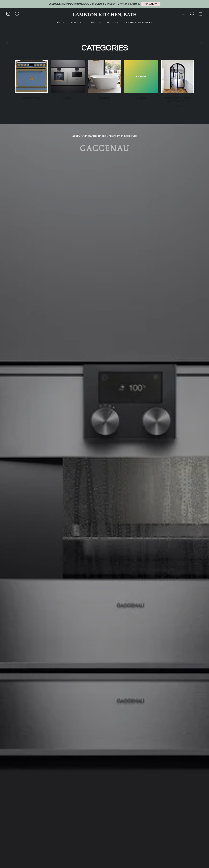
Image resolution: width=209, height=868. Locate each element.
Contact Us (94, 22)
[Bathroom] (105, 82)
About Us (76, 22)
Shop (60, 22)
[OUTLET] (68, 82)
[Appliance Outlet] (31, 82)
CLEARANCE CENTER (138, 22)
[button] (151, 4)
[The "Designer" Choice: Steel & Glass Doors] (178, 84)
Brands (113, 22)
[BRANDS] (141, 82)
